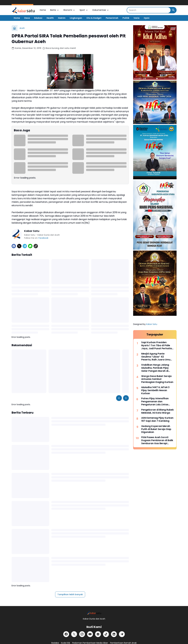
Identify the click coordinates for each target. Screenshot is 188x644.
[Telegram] (25, 246)
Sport (84, 10)
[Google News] (98, 634)
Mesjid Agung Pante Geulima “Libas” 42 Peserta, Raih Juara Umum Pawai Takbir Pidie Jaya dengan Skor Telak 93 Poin (157, 357)
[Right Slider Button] (126, 398)
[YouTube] (90, 634)
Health (50, 18)
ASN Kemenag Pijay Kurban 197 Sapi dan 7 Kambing (157, 420)
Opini (147, 18)
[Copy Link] (36, 246)
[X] (19, 246)
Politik (126, 18)
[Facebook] (14, 246)
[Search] (149, 10)
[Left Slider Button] (119, 398)
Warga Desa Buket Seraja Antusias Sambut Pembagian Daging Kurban (157, 379)
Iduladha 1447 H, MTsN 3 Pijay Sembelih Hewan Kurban (155, 390)
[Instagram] (82, 634)
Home (43, 10)
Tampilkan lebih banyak (70, 594)
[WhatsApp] (30, 246)
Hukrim (62, 18)
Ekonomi (69, 10)
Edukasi (38, 18)
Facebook (43, 238)
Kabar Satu (152, 324)
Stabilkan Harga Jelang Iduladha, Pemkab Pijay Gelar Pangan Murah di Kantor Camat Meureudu (156, 368)
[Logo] (94, 613)
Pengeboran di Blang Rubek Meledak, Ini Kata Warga (157, 411)
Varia (136, 18)
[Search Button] (173, 10)
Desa (27, 18)
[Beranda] (14, 28)
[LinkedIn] (114, 634)
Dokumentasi (101, 10)
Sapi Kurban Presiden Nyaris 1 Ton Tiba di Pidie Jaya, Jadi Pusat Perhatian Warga (157, 345)
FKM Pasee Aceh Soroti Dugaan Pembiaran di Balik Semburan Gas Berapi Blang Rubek (157, 440)
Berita (55, 10)
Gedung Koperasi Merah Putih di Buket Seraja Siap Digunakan (156, 429)
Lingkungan (76, 18)
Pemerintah (112, 18)
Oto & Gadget (94, 18)
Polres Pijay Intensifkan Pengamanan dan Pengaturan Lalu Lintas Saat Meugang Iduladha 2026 (155, 402)
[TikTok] (106, 634)
